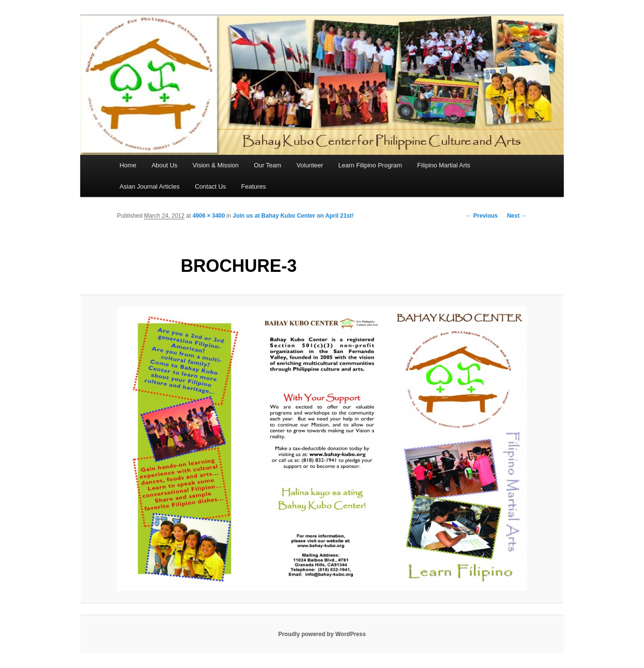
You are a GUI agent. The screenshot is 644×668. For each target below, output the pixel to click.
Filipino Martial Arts (444, 165)
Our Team (268, 165)
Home (128, 165)
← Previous (482, 216)
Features (254, 186)
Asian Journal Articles (149, 186)
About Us (164, 165)
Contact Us (210, 186)
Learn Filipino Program (370, 165)
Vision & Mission (215, 165)
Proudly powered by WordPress (322, 634)
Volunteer (310, 165)
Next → (517, 216)
